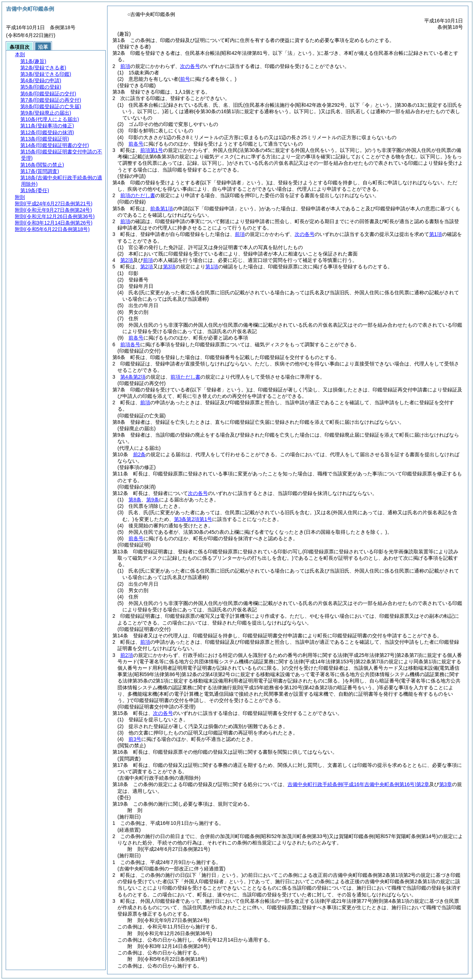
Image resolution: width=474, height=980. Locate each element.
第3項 (169, 267)
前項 (125, 66)
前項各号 (130, 344)
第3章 (446, 784)
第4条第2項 (133, 377)
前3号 (135, 739)
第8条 (135, 500)
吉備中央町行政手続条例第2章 (358, 784)
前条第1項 (162, 209)
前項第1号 (152, 150)
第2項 (127, 260)
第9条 (153, 500)
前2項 (127, 655)
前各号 (136, 144)
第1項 (436, 234)
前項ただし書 (185, 377)
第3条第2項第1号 (193, 519)
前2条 (139, 454)
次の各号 (190, 66)
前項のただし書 (138, 195)
